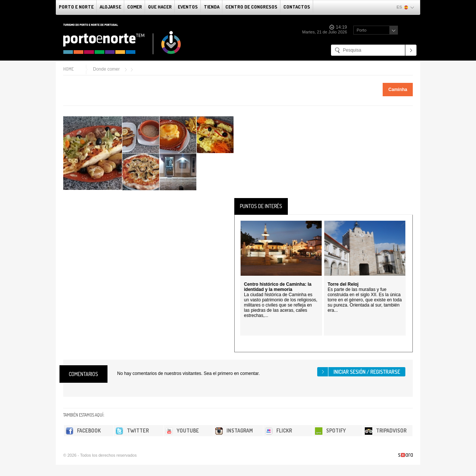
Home (68, 69)
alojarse (110, 7)
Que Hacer (160, 7)
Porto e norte (76, 7)
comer (135, 7)
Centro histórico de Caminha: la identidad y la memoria (278, 287)
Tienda (212, 7)
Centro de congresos (251, 7)
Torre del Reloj (343, 284)
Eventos (188, 7)
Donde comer (106, 69)
